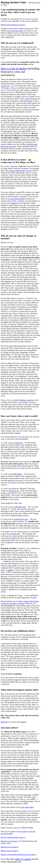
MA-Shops (28, 101)
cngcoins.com (14, 491)
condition (10, 570)
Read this (4, 722)
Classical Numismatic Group (20, 171)
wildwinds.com (20, 507)
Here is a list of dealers (14, 68)
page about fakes (27, 807)
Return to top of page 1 (10, 841)
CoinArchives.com (21, 519)
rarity (34, 598)
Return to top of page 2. (10, 847)
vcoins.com (5, 86)
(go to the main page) (15, 31)
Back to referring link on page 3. (13, 837)
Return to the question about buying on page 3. (19, 854)
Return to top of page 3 (10, 851)
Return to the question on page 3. (13, 25)
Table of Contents (23, 859)
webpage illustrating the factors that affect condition (20, 602)
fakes (10, 131)
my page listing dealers (16, 199)
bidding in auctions (27, 400)
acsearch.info (15, 534)
